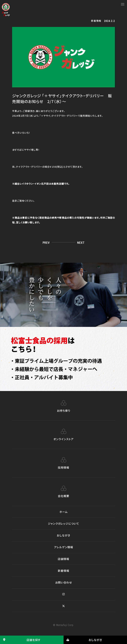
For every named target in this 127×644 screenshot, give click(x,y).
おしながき (63, 535)
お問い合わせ (64, 582)
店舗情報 (63, 559)
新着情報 (63, 571)
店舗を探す (20, 640)
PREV (46, 243)
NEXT (81, 243)
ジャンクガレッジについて (63, 523)
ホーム (64, 512)
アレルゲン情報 (64, 547)
